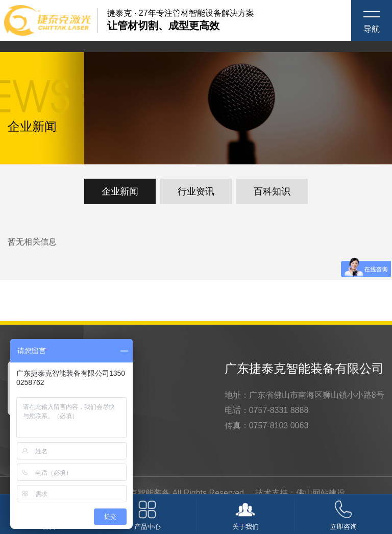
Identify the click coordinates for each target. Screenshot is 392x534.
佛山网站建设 (321, 493)
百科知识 (272, 191)
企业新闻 (120, 191)
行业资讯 (196, 191)
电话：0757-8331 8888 (267, 410)
